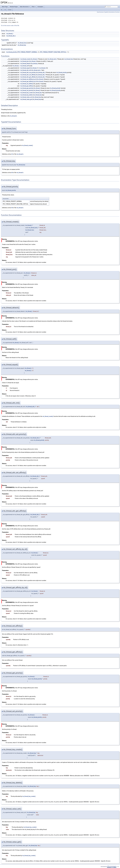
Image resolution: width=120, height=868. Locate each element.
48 (12, 208)
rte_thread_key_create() (29, 796)
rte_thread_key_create (26, 93)
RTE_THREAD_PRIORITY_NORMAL (27, 52)
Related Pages (14, 7)
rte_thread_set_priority (27, 90)
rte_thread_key (22, 45)
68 (12, 173)
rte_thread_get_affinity (27, 86)
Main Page (5, 7)
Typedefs (106, 12)
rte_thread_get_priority (27, 88)
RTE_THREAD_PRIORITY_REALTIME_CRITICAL (53, 52)
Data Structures (25, 7)
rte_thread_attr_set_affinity (28, 75)
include (10, 10)
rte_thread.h (13, 116)
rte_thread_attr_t (11, 36)
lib (2, 10)
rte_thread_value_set (26, 97)
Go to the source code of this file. (10, 26)
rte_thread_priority (11, 52)
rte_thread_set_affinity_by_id (28, 79)
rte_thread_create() (27, 145)
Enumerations (112, 12)
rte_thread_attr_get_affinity (28, 77)
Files (34, 7)
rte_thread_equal (25, 68)
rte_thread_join (24, 61)
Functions (117, 12)
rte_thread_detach (25, 64)
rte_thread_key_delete (26, 95)
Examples (40, 7)
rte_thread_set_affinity (27, 84)
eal (5, 10)
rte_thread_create (25, 59)
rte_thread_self (24, 66)
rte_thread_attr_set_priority (28, 72)
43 (12, 154)
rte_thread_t (10, 34)
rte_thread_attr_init (26, 70)
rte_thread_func (22, 43)
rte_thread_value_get (26, 99)
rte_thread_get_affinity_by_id (28, 81)
